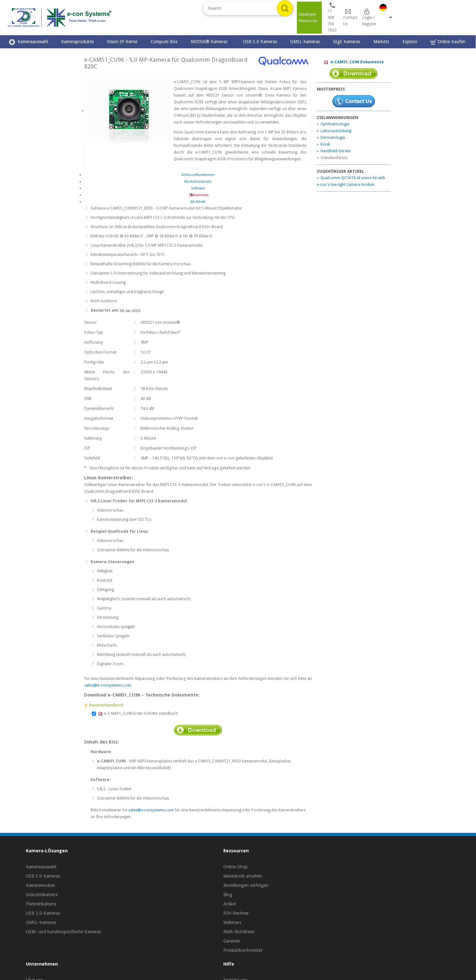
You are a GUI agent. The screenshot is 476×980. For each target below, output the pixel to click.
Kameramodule (40, 885)
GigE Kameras (347, 42)
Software (198, 188)
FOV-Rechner (236, 913)
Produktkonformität (243, 950)
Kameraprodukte (77, 42)
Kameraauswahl (28, 42)
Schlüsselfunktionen (198, 175)
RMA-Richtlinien (239, 932)
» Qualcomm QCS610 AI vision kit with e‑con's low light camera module (351, 181)
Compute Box (164, 42)
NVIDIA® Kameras (210, 42)
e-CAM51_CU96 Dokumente (354, 62)
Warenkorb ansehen (243, 876)
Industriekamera (42, 895)
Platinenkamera (41, 904)
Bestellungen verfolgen (246, 885)
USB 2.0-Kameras (43, 913)
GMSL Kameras (305, 42)
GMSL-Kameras (41, 922)
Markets (381, 42)
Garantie (232, 941)
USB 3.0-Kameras (43, 876)
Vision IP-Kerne (122, 42)
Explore (410, 42)
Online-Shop (235, 867)
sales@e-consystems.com (108, 685)
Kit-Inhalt (198, 202)
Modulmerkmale (198, 182)
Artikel (230, 904)
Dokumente (198, 195)
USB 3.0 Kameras (260, 42)
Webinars (232, 922)
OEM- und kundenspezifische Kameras (63, 932)
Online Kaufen (448, 42)
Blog (228, 895)
